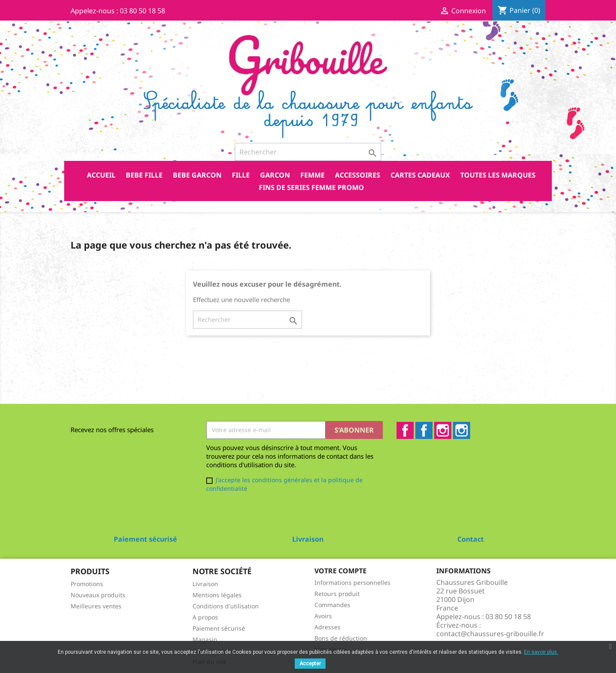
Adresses (327, 627)
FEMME (312, 175)
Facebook (405, 430)
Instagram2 (462, 430)
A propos (205, 617)
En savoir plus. (541, 652)
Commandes (332, 605)
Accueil (101, 175)
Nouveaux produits (98, 595)
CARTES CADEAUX (420, 175)
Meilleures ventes (96, 606)
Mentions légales (217, 595)
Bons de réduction (341, 638)
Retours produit (337, 594)
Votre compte (341, 571)
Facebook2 (424, 430)
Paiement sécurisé (219, 628)
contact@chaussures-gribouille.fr (490, 634)
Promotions (87, 584)
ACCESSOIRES (358, 175)
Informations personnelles (352, 583)
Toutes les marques (498, 175)
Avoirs (323, 616)
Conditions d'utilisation (226, 606)
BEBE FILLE (144, 175)
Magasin (205, 639)
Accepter (310, 664)
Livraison (205, 584)
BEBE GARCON (197, 175)
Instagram (443, 430)
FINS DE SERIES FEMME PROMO (311, 187)
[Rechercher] (308, 152)
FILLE (241, 175)
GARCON (275, 175)
